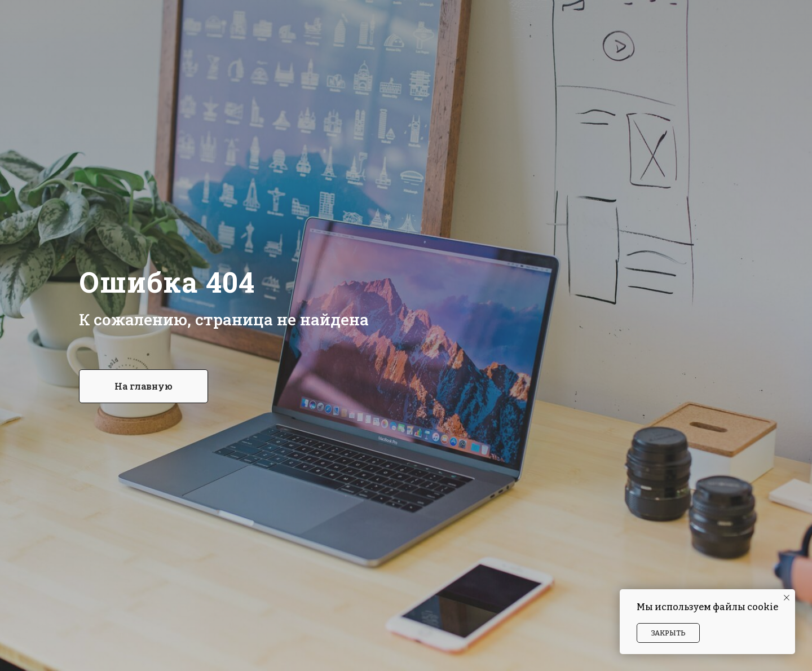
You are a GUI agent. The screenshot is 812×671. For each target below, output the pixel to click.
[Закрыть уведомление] (787, 598)
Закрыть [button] (668, 633)
